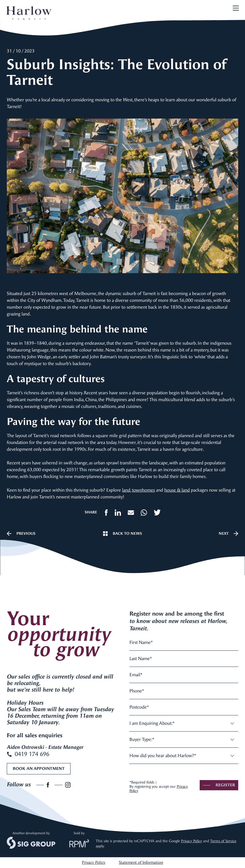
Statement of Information (141, 862)
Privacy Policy (191, 841)
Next (228, 534)
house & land (177, 490)
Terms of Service (223, 841)
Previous (21, 534)
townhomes (143, 490)
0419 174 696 (28, 754)
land (126, 490)
